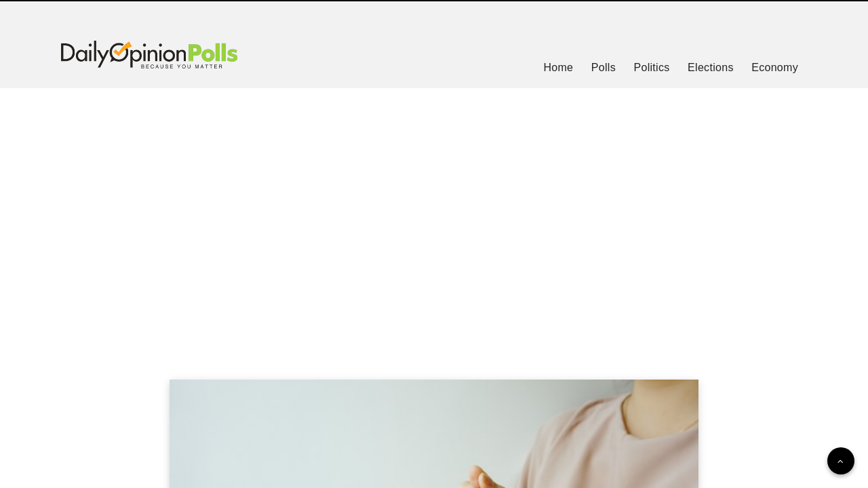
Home (558, 67)
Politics (651, 67)
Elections (711, 67)
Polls (604, 67)
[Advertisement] (434, 217)
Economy (775, 67)
